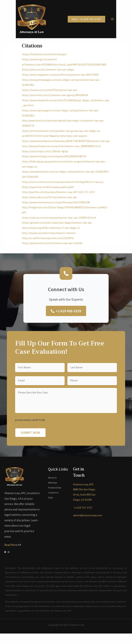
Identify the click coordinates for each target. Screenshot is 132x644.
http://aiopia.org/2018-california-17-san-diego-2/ (51, 235)
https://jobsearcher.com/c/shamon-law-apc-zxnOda (53, 251)
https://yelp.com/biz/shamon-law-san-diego (48, 72)
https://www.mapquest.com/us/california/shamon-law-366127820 (61, 77)
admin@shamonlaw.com (88, 526)
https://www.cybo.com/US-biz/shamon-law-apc (50, 205)
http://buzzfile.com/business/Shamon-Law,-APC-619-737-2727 (59, 200)
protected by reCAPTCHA (30, 430)
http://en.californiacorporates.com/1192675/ (48, 245)
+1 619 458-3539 (66, 318)
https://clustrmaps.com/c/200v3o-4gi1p (46, 159)
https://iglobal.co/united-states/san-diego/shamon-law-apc (58, 230)
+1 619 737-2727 (83, 518)
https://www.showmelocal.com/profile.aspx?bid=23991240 (56, 210)
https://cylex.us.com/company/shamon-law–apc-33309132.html (60, 225)
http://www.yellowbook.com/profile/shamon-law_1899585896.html (62, 153)
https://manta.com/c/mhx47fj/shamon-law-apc (50, 92)
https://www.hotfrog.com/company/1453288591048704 (54, 164)
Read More (11, 555)
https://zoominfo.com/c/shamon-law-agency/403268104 (56, 97)
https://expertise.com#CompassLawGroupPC (48, 194)
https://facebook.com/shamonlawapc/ (45, 57)
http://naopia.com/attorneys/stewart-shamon (50, 240)
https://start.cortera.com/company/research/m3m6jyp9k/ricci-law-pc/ (64, 189)
